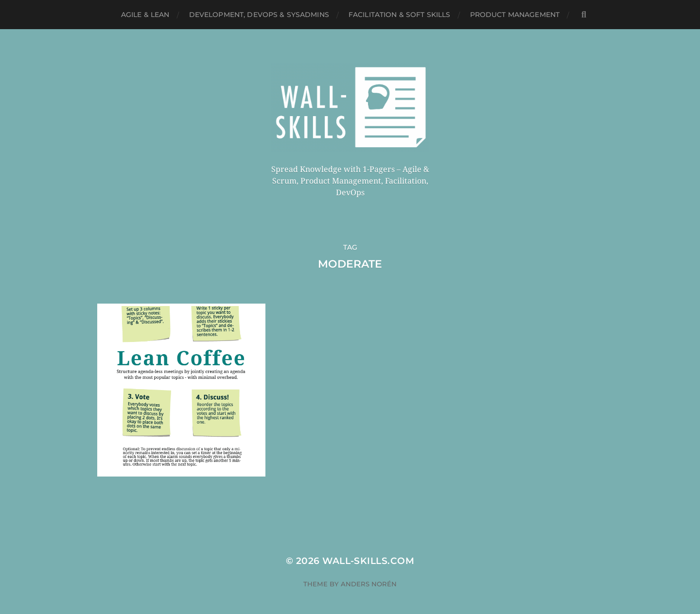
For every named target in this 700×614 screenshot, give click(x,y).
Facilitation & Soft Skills (400, 15)
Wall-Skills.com (368, 549)
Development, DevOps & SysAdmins (259, 15)
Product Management (515, 15)
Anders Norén (369, 572)
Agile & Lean (145, 15)
